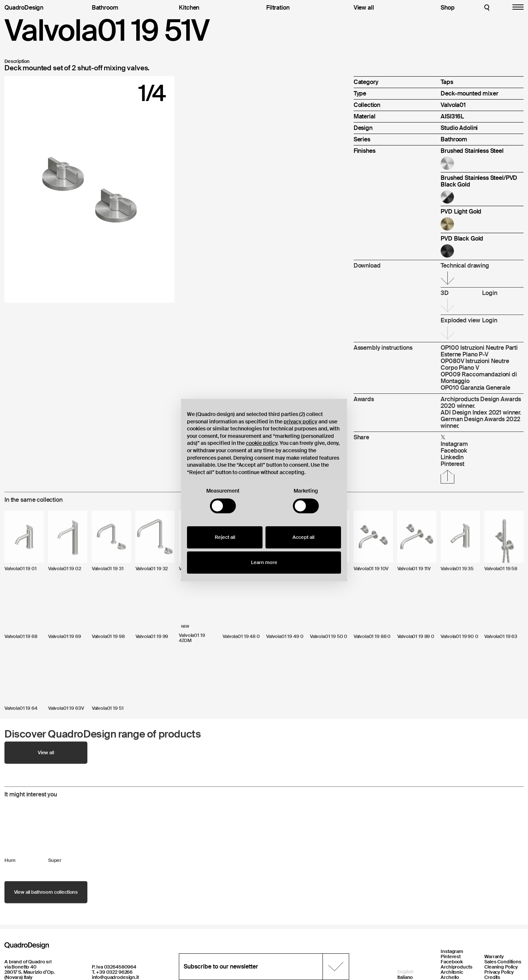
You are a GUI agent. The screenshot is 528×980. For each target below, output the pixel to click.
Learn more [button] (264, 562)
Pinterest (451, 956)
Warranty (494, 956)
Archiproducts (456, 967)
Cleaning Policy (501, 967)
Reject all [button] (225, 537)
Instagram (452, 951)
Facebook (452, 962)
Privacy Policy (499, 972)
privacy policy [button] (300, 422)
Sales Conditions (503, 962)
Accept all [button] (303, 537)
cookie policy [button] (262, 443)
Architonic (452, 972)
